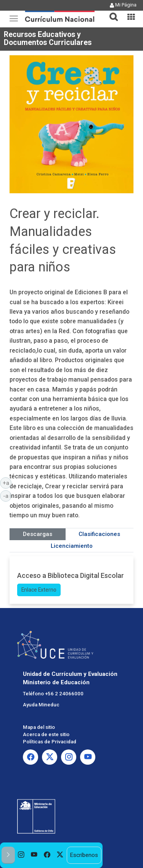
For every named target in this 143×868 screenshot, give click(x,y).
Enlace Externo (39, 590)
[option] (21, 855)
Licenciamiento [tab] (72, 546)
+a (7, 483)
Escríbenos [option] (84, 855)
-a (7, 496)
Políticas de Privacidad (50, 742)
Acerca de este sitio (46, 734)
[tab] (111, 12)
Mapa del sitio (39, 727)
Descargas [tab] (38, 534)
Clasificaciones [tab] (99, 534)
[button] (111, 12)
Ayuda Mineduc (41, 705)
